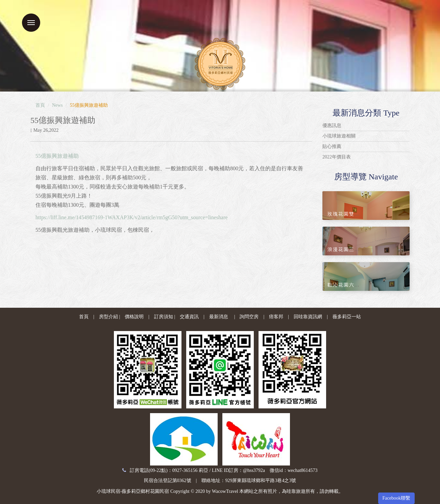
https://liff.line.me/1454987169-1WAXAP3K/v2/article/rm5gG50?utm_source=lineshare (132, 217)
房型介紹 (108, 317)
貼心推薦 (332, 146)
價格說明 (134, 317)
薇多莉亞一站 (347, 317)
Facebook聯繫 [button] (396, 498)
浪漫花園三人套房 (349, 249)
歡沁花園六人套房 (349, 285)
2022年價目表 (337, 157)
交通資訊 (189, 317)
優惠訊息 (332, 125)
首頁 (40, 105)
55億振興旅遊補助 (57, 156)
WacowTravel (225, 491)
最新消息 (219, 317)
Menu (31, 23)
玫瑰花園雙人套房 (349, 214)
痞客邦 (276, 317)
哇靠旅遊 (296, 491)
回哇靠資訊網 (308, 317)
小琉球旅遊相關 (339, 136)
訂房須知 (164, 317)
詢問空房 (249, 317)
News (57, 105)
